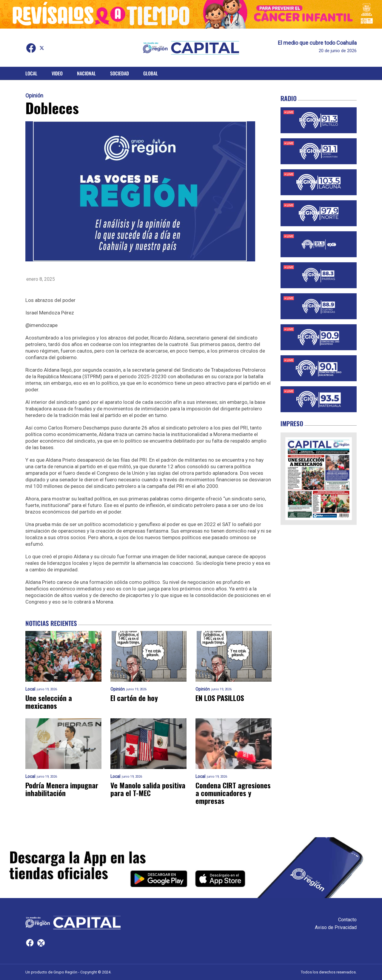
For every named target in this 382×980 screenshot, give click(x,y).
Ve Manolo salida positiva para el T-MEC (148, 789)
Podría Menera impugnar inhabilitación (62, 789)
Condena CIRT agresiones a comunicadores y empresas (233, 793)
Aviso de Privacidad (336, 927)
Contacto (347, 920)
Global (151, 73)
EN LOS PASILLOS (220, 698)
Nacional (86, 73)
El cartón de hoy (134, 698)
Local (31, 73)
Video (57, 73)
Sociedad (120, 73)
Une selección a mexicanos (49, 702)
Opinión (34, 96)
